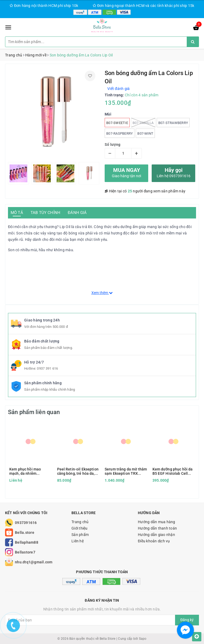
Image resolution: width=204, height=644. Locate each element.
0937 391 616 (47, 368)
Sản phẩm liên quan (34, 412)
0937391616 (26, 523)
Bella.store (25, 532)
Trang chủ (80, 522)
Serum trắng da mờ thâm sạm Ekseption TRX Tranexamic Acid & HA (126, 471)
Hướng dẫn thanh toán (157, 528)
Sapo (143, 639)
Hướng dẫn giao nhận (156, 535)
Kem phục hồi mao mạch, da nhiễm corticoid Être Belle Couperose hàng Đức (27, 471)
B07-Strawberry (173, 123)
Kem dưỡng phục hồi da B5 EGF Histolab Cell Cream (173, 471)
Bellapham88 (27, 542)
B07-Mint (145, 133)
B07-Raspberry (120, 133)
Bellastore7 (25, 552)
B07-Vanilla (143, 123)
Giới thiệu (80, 528)
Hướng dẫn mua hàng (157, 522)
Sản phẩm (80, 535)
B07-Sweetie (117, 123)
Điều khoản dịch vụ (154, 541)
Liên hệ (78, 541)
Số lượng (112, 145)
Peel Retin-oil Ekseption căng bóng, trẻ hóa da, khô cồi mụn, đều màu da (78, 471)
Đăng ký (187, 620)
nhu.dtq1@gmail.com (34, 562)
